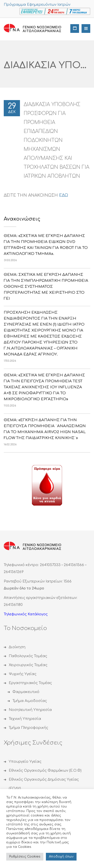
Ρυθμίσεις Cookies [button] (25, 857)
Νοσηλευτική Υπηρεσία (30, 710)
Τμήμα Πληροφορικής (28, 728)
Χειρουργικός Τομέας (28, 665)
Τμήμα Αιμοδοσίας (30, 701)
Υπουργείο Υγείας (25, 762)
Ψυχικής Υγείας (23, 674)
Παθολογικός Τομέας (28, 656)
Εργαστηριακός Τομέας (30, 683)
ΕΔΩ (64, 195)
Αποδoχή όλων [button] (61, 857)
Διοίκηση (17, 647)
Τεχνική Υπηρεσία (25, 719)
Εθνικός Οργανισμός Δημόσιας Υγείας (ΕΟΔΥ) (44, 784)
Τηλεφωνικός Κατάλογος (26, 614)
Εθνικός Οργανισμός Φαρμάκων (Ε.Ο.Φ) (45, 771)
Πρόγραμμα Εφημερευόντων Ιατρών (37, 5)
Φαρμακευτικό (26, 692)
